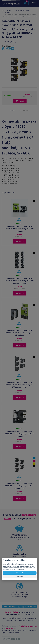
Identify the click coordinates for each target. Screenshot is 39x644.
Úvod (3, 10)
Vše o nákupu (28, 614)
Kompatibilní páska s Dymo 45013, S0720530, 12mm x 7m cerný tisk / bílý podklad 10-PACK (19, 281)
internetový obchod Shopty (18, 630)
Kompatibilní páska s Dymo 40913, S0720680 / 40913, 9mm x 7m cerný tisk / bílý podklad (20, 333)
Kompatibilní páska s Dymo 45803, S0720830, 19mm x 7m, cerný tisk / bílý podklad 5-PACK (19, 486)
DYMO (9, 10)
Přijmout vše (20, 573)
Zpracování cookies (20, 569)
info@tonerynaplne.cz (29, 626)
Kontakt (29, 612)
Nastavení (20, 577)
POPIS (13, 111)
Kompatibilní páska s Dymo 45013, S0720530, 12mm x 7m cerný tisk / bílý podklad (19, 229)
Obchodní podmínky (13, 614)
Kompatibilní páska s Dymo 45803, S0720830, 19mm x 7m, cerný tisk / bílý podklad (19, 434)
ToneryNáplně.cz (11, 628)
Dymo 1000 (7, 12)
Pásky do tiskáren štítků (21, 10)
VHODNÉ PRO (24, 111)
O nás (21, 612)
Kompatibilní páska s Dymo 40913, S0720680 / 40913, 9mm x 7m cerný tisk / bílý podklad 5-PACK (20, 385)
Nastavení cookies (14, 633)
